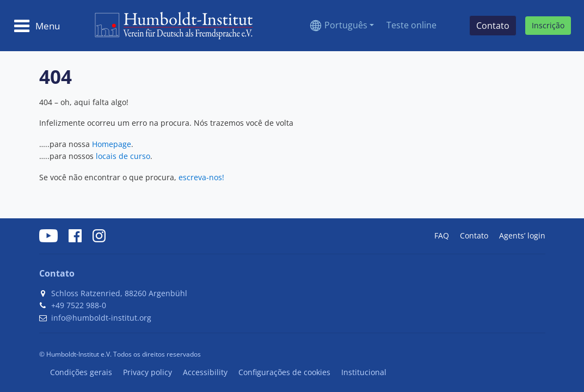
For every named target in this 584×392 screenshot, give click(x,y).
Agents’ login (522, 235)
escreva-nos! (201, 177)
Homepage (112, 144)
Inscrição (548, 25)
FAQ (442, 235)
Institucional (364, 372)
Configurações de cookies (284, 372)
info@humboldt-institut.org (101, 318)
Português (346, 25)
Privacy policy (147, 372)
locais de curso (123, 156)
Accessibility (205, 372)
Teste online (411, 25)
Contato (474, 235)
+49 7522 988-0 (79, 305)
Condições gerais (81, 372)
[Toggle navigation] (37, 26)
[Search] (453, 26)
